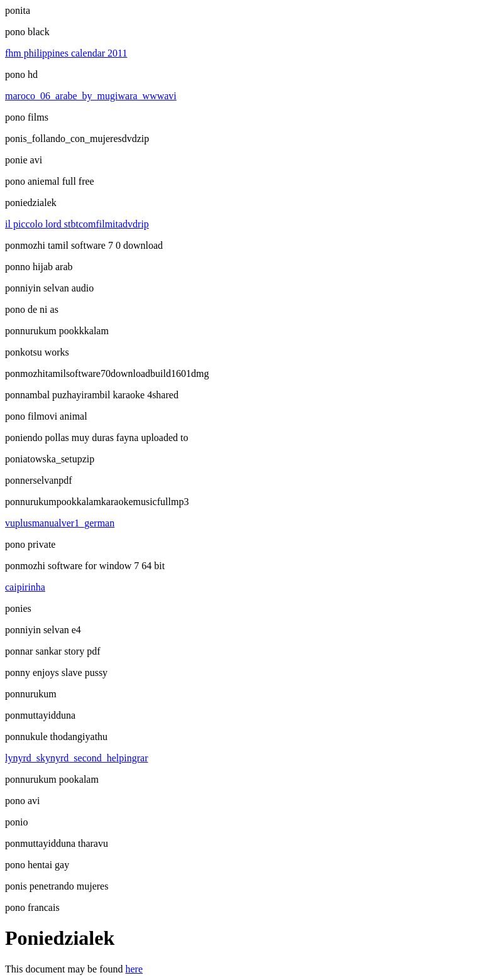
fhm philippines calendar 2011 (66, 53)
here (134, 969)
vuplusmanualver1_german (60, 523)
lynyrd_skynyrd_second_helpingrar (77, 758)
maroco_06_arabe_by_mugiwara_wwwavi (91, 96)
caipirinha (25, 587)
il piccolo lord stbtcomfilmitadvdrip (77, 224)
